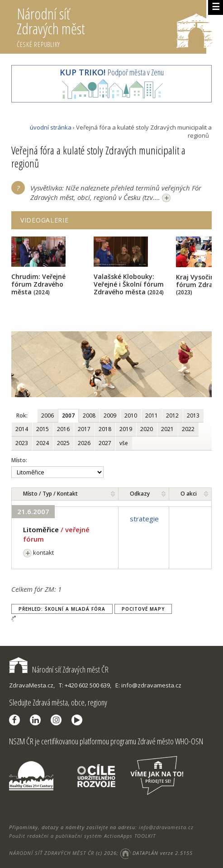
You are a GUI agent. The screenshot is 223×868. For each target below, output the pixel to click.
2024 (43, 443)
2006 (47, 415)
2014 (22, 429)
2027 (105, 443)
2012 (172, 415)
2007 (68, 415)
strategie (144, 519)
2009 (110, 415)
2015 (43, 429)
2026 (84, 443)
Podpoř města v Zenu (112, 72)
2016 (63, 429)
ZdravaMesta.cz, (32, 685)
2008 (89, 415)
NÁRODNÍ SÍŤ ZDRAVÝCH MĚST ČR (52, 853)
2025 (63, 443)
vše (124, 443)
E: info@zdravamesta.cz (148, 685)
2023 (22, 443)
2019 (126, 429)
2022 (188, 429)
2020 (147, 429)
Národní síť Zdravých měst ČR (59, 669)
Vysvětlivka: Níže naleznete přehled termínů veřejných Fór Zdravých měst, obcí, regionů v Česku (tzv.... (116, 193)
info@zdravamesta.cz (166, 827)
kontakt (38, 552)
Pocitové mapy (143, 609)
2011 (152, 415)
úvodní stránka (51, 127)
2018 (105, 429)
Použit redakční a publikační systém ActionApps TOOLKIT (82, 836)
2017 (84, 429)
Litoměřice (41, 529)
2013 (193, 415)
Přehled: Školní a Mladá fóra (62, 609)
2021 (167, 429)
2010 (131, 415)
